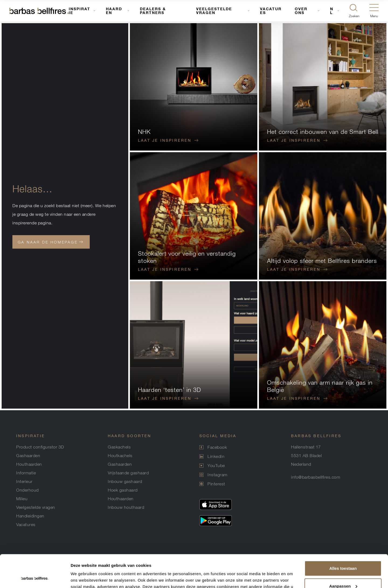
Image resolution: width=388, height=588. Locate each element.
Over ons (301, 11)
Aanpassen (343, 555)
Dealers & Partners (153, 11)
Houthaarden (29, 464)
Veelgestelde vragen (214, 11)
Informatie (26, 473)
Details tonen (83, 577)
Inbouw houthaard (126, 507)
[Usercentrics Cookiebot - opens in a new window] (35, 577)
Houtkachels (120, 455)
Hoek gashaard (123, 490)
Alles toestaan (343, 538)
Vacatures (271, 11)
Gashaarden (28, 455)
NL (332, 11)
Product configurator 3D (40, 447)
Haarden (114, 11)
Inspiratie (79, 11)
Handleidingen (30, 516)
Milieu (22, 499)
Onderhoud (27, 490)
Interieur (24, 481)
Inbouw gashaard (125, 481)
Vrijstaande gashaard (128, 473)
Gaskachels (119, 447)
